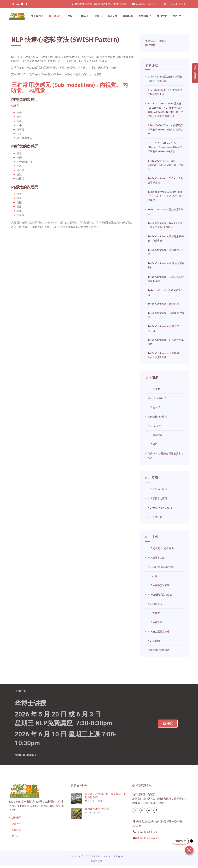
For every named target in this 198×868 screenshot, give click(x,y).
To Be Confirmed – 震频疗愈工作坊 (166, 252)
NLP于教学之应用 (157, 499)
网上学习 (54, 16)
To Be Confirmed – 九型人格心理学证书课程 (166, 279)
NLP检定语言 (155, 622)
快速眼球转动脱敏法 (159, 650)
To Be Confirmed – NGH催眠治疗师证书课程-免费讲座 (165, 225)
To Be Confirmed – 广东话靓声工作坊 (166, 342)
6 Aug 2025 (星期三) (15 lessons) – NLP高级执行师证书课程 (166, 165)
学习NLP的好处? (157, 398)
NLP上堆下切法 (156, 558)
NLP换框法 (154, 613)
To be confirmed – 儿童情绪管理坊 (165, 292)
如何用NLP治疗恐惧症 (98, 809)
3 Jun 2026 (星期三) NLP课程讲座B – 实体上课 (165, 92)
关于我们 (36, 16)
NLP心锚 (152, 576)
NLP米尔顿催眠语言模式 (161, 567)
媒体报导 (128, 16)
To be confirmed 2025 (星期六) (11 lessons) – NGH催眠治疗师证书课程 (166, 196)
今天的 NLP (154, 407)
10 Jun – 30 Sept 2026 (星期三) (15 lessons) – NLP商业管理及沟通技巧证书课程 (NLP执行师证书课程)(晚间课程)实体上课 (165, 110)
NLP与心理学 (155, 426)
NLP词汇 (152, 444)
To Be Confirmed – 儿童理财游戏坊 (166, 315)
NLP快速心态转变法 (159, 585)
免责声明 (16, 824)
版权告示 (16, 818)
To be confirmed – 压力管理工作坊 (165, 212)
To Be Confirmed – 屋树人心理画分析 (166, 265)
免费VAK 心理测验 (156, 41)
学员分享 (112, 16)
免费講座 (144, 16)
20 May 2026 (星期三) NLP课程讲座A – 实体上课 (165, 79)
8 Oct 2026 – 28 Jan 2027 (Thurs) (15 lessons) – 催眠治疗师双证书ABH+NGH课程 (165, 147)
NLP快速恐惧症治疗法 (160, 595)
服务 (97, 16)
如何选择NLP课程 (157, 417)
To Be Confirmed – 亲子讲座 (163, 304)
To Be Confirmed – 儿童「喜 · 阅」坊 (164, 328)
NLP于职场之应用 (157, 489)
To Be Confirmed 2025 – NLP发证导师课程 (165, 181)
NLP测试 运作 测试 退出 (161, 548)
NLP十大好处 (155, 517)
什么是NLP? (154, 389)
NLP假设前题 (155, 435)
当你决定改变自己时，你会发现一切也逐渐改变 (106, 796)
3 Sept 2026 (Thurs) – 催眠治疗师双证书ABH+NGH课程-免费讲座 (165, 130)
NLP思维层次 (155, 604)
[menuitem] (162, 16)
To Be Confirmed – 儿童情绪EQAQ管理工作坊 (163, 355)
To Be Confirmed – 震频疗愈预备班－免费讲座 (166, 239)
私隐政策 (16, 830)
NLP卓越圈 (154, 641)
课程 (70, 16)
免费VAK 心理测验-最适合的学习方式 (165, 456)
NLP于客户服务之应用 (160, 508)
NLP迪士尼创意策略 (159, 632)
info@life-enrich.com (147, 4)
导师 (83, 16)
